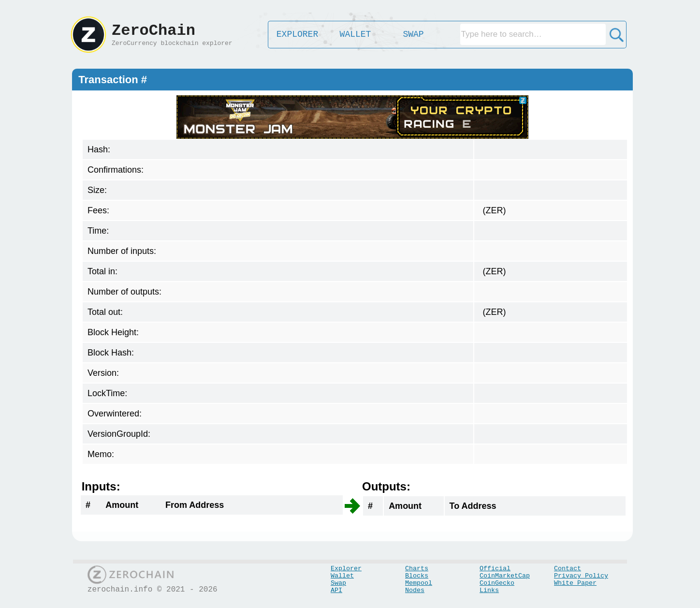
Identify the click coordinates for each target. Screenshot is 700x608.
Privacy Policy (581, 576)
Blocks (417, 576)
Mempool (419, 583)
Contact (568, 569)
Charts (417, 569)
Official (495, 569)
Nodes (415, 590)
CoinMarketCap (505, 576)
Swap (338, 583)
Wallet (342, 576)
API (336, 590)
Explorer (346, 569)
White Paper (575, 583)
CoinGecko (497, 583)
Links (489, 590)
